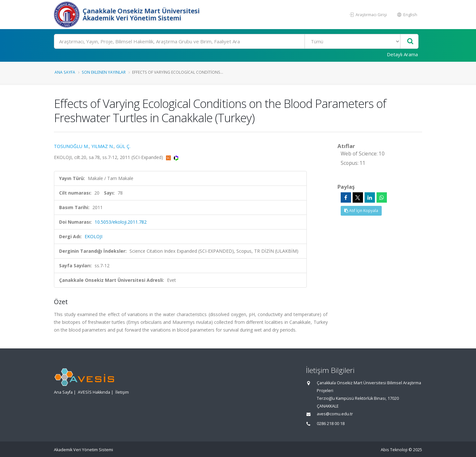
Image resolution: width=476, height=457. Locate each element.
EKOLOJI (93, 236)
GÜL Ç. (123, 146)
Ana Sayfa (65, 72)
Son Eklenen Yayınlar (104, 72)
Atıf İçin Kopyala (361, 211)
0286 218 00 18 (331, 424)
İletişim (122, 392)
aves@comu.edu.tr (335, 414)
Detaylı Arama (402, 54)
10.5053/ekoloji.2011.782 (121, 222)
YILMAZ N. (103, 146)
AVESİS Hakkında (94, 392)
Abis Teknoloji (394, 450)
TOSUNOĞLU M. (71, 146)
